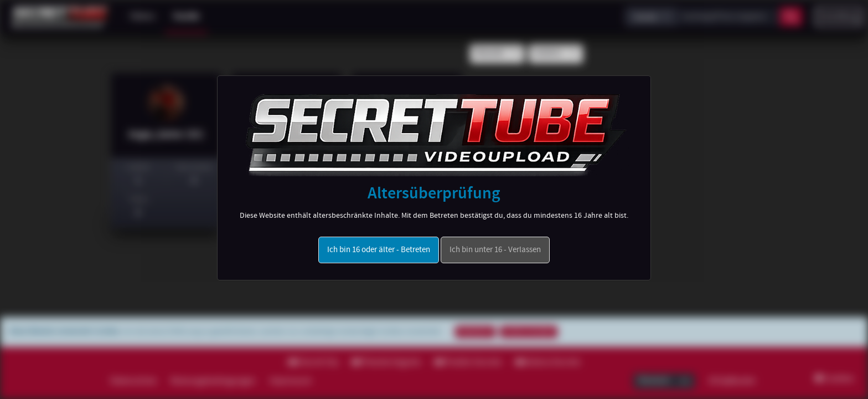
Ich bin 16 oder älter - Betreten (379, 250)
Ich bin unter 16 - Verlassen (495, 250)
